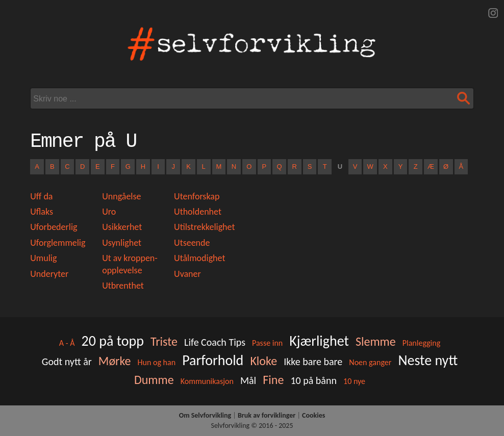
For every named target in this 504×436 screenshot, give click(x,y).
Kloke (263, 361)
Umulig (43, 258)
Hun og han (157, 362)
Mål (248, 380)
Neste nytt (428, 360)
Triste (164, 341)
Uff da (41, 196)
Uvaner (187, 274)
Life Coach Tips (215, 342)
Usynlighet (122, 243)
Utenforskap (197, 196)
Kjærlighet (319, 341)
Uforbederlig (54, 227)
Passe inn (267, 343)
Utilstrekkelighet (204, 227)
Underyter (49, 274)
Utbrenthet (123, 286)
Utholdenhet (198, 212)
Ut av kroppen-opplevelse (130, 264)
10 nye (354, 381)
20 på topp (112, 341)
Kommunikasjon (207, 381)
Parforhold (213, 360)
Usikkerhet (122, 227)
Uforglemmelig (58, 243)
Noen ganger (370, 362)
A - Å (67, 343)
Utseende (192, 243)
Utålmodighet (199, 258)
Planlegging (421, 343)
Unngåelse (121, 196)
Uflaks (42, 212)
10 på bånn (313, 380)
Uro (109, 212)
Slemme (376, 341)
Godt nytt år (67, 362)
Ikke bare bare (313, 362)
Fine (273, 380)
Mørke (115, 361)
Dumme (154, 380)
